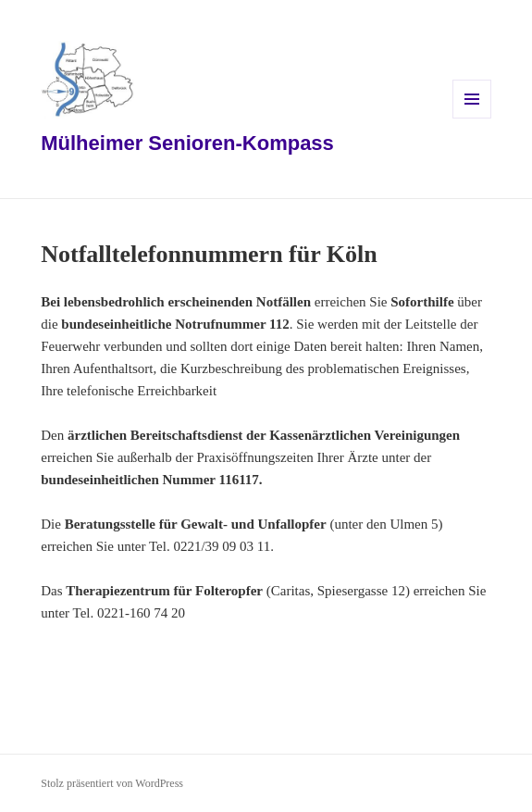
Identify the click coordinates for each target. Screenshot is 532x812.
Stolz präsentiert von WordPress (112, 783)
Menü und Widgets (472, 118)
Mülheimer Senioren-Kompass (187, 143)
